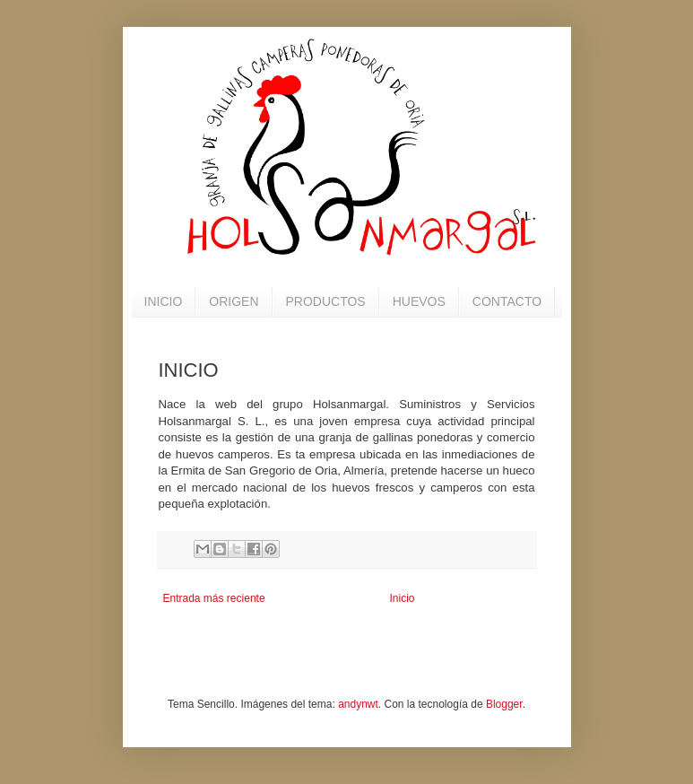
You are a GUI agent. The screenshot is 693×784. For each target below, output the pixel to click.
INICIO (164, 301)
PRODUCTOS (326, 301)
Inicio (403, 598)
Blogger (504, 704)
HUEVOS (419, 301)
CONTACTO (507, 301)
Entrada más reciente (214, 598)
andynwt (358, 704)
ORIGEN (234, 301)
